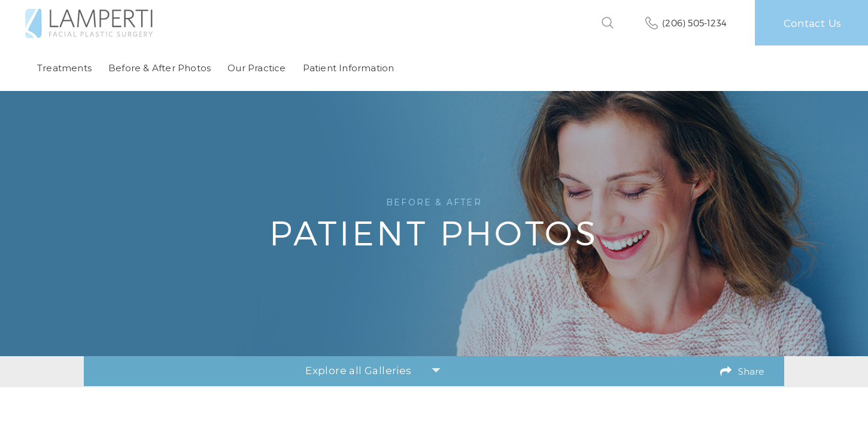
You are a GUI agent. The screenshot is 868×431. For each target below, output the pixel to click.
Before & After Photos (160, 68)
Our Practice (257, 68)
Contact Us (812, 23)
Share (751, 371)
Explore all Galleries (373, 371)
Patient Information (349, 68)
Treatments (64, 68)
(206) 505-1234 (694, 23)
